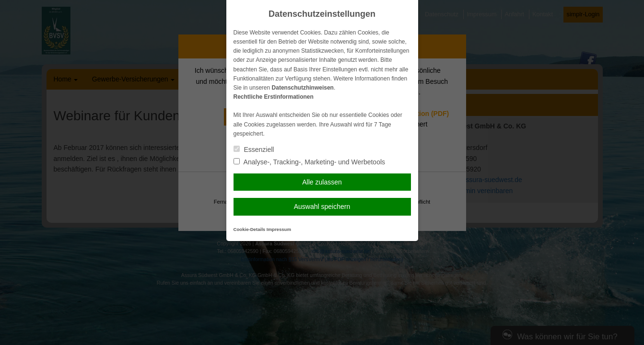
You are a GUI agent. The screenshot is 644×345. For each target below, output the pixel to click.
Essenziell (254, 149)
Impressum (279, 229)
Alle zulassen (322, 182)
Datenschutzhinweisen (303, 88)
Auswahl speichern (322, 207)
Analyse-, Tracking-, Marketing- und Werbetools (310, 162)
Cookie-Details (250, 229)
